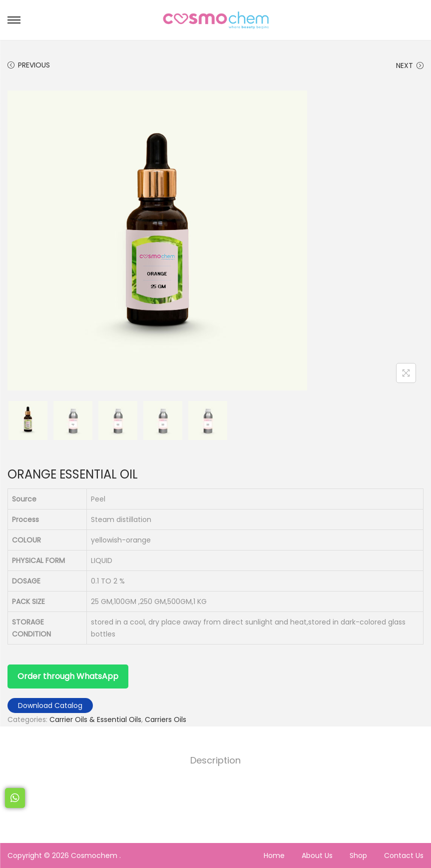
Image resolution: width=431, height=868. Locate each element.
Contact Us (404, 855)
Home (274, 855)
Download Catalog (50, 705)
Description (215, 760)
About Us (317, 855)
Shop (358, 855)
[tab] (215, 760)
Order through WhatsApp (68, 676)
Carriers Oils (166, 719)
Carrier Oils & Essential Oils (95, 719)
